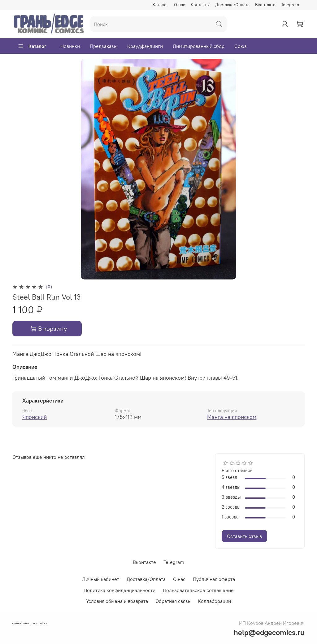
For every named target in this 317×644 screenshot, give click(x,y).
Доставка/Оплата (232, 5)
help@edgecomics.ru (269, 632)
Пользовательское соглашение (198, 590)
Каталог (161, 5)
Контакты (200, 5)
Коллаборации (214, 601)
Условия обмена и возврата (117, 601)
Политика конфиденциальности (119, 590)
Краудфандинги (145, 46)
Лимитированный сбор (199, 46)
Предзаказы (104, 46)
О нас (180, 5)
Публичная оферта (214, 579)
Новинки (70, 46)
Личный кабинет (101, 579)
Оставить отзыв (244, 536)
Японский (35, 417)
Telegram (290, 5)
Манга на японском (232, 417)
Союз (241, 46)
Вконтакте (265, 5)
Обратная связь (173, 601)
